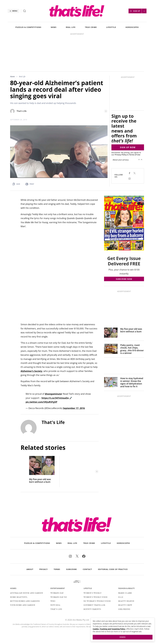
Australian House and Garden (27, 593)
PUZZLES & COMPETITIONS (28, 27)
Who (53, 601)
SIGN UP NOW (128, 147)
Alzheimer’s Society (31, 371)
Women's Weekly (92, 593)
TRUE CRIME (91, 27)
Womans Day (57, 593)
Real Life (22, 76)
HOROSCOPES (132, 27)
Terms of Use (135, 155)
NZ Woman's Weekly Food (97, 601)
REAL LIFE (71, 27)
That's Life (22, 111)
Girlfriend (124, 609)
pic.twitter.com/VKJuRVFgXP (41, 402)
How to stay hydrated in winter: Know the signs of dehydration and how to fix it (132, 382)
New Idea (55, 605)
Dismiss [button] (123, 637)
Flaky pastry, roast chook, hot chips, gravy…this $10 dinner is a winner (132, 349)
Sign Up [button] (135, 11)
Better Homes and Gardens (25, 601)
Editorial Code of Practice (113, 569)
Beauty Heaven (126, 601)
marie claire (125, 593)
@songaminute (53, 394)
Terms (57, 569)
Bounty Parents (92, 609)
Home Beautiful (19, 597)
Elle (121, 597)
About (30, 569)
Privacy (44, 569)
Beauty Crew (125, 605)
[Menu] (13, 11)
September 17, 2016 (74, 408)
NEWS (54, 27)
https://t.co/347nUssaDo (55, 398)
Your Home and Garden (23, 605)
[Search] (24, 11)
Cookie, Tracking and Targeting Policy (109, 629)
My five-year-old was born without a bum (40, 481)
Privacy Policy (121, 155)
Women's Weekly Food (96, 597)
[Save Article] (16, 184)
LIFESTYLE (111, 27)
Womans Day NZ (59, 597)
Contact (87, 569)
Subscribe (71, 569)
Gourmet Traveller (94, 605)
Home (12, 76)
